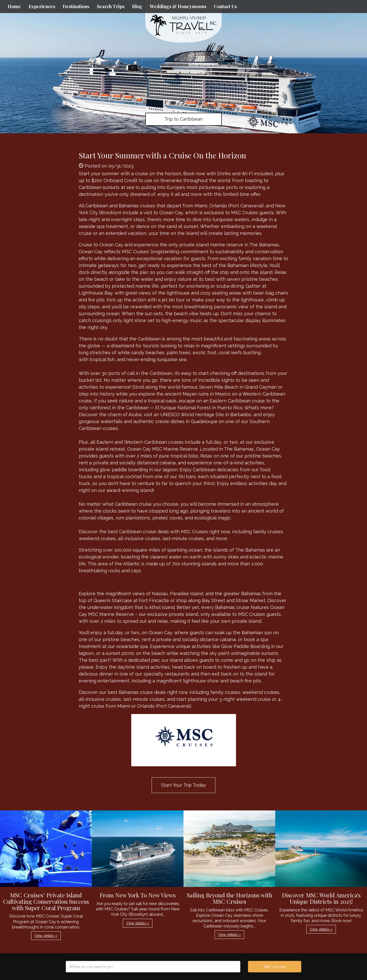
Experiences (42, 6)
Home (14, 6)
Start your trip (275, 967)
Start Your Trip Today (183, 785)
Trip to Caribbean (183, 119)
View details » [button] (46, 936)
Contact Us (225, 6)
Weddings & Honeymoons (178, 6)
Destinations (76, 6)
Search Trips (111, 6)
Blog (137, 6)
